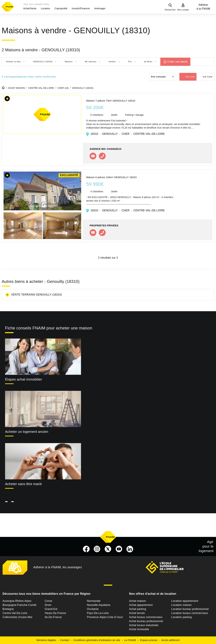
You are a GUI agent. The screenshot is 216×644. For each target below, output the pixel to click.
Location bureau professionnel (190, 609)
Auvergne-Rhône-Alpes (17, 601)
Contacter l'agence (93, 156)
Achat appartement (141, 605)
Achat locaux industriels (144, 625)
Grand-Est (51, 609)
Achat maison (138, 601)
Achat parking (138, 609)
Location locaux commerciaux (190, 613)
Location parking (181, 617)
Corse (48, 601)
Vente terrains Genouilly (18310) (37, 295)
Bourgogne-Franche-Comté (19, 605)
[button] (30, 8)
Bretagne (8, 609)
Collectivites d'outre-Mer (17, 617)
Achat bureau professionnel (146, 621)
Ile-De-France (53, 617)
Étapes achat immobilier (24, 379)
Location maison (181, 605)
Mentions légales (46, 640)
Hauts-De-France (55, 613)
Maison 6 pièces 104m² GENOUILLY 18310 (111, 177)
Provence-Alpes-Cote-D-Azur (105, 617)
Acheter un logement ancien (27, 432)
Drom (48, 605)
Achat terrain (137, 613)
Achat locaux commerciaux (146, 617)
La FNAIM (130, 640)
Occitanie (93, 609)
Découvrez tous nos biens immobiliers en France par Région (46, 594)
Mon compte (183, 10)
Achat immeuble (139, 629)
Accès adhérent (170, 640)
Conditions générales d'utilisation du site (97, 640)
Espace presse (149, 640)
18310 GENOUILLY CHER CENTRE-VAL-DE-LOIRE (128, 134)
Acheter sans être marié (23, 484)
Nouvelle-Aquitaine (99, 605)
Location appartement (185, 601)
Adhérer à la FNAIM (203, 7)
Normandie (94, 601)
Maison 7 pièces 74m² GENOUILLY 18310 (111, 101)
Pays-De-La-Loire (98, 613)
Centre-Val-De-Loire (15, 613)
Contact (65, 640)
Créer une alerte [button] (178, 62)
